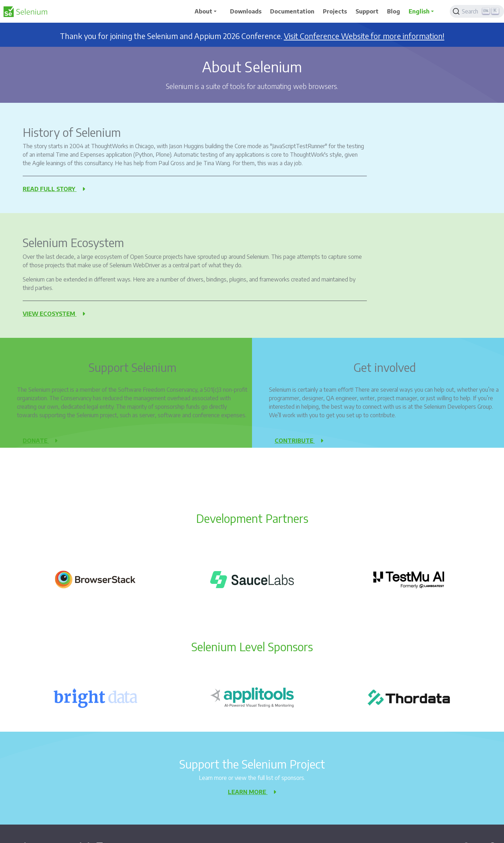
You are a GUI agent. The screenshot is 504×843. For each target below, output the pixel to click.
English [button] (419, 11)
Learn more (252, 792)
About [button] (203, 11)
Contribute (299, 441)
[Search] (477, 11)
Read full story (54, 189)
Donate (40, 441)
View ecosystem (54, 314)
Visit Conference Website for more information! (364, 36)
